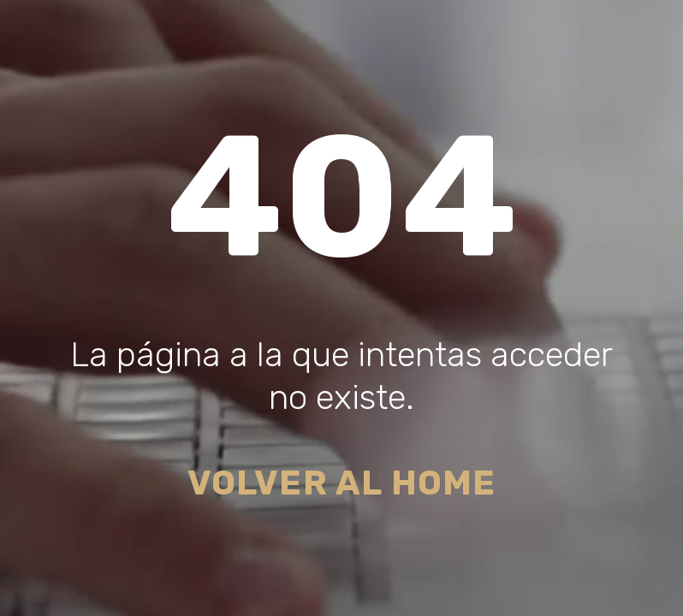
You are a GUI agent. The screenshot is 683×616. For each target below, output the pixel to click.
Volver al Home (342, 483)
